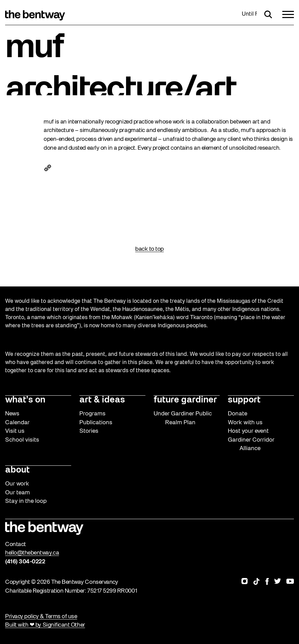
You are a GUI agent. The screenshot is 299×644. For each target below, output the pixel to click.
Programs (92, 414)
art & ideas (102, 400)
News (12, 414)
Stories (89, 431)
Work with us (245, 423)
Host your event (248, 431)
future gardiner (185, 400)
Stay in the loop (26, 501)
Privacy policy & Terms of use (41, 617)
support (244, 400)
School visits (22, 440)
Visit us (15, 431)
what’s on (25, 400)
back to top (149, 249)
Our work (17, 484)
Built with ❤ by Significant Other (45, 625)
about (17, 470)
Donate (238, 414)
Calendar (17, 423)
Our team (18, 493)
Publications (96, 423)
